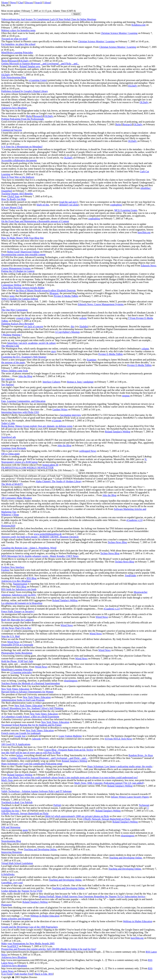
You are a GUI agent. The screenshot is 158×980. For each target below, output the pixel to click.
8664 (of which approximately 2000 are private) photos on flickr (77, 816)
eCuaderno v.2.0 (134, 520)
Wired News (102, 617)
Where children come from (15, 371)
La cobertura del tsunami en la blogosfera (22, 603)
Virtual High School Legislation (17, 863)
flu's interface (8, 379)
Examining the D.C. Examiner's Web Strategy (24, 357)
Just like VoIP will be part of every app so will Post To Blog (31, 753)
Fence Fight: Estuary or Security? (18, 611)
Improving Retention (12, 852)
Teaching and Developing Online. (41, 849)
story (54, 351)
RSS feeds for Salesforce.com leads (19, 589)
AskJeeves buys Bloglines (14, 108)
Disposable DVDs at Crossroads (17, 645)
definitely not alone (69, 205)
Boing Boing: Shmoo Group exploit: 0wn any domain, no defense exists (37, 426)
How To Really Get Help (14, 199)
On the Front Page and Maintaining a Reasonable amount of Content (35, 221)
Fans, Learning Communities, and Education (23, 401)
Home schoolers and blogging (16, 919)
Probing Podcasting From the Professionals (23, 119)
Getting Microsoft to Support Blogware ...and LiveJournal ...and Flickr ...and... (40, 64)
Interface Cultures (51, 382)
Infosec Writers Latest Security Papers (130, 797)
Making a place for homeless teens (18, 30)
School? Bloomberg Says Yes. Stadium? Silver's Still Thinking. (32, 708)
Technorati (144, 805)
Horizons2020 (8, 526)
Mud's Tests (7, 780)
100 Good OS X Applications (16, 744)
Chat (21, 3)
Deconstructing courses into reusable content (23, 254)
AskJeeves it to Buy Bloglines (16, 581)
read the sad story (69, 202)
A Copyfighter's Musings (67, 332)
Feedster (5, 570)
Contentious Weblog (11, 285)
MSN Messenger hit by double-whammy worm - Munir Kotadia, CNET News (40, 556)
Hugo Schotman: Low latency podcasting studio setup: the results (120, 766)
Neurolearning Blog (11, 841)
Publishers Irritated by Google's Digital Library (25, 91)
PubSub (57, 805)
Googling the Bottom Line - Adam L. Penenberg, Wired (29, 548)
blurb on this (43, 205)
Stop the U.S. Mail (10, 636)
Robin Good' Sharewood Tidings (23, 252)
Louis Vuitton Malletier (70, 736)
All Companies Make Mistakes (17, 498)
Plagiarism (6, 905)
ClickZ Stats (13, 196)
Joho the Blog (25, 376)
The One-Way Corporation (14, 310)
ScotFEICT (13, 946)
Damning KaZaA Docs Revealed (17, 324)
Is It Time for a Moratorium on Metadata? (22, 147)
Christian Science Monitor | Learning (119, 33)
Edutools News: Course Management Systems (101, 304)
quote (25, 830)
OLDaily (25, 61)
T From (132, 318)
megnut (126, 396)
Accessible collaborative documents (19, 160)
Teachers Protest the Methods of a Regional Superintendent (31, 683)
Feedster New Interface (13, 567)
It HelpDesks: (8, 874)
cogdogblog (116, 205)
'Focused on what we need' (14, 39)
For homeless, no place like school (18, 44)
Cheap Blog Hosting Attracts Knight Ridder (23, 288)
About (47, 3)
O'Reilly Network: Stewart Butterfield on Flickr (25, 813)
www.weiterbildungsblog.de (48, 534)
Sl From (109, 739)
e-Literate (57, 421)
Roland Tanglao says (30, 66)
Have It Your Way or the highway (18, 177)
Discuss (29, 3)
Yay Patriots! (8, 385)
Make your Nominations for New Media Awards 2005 (28, 943)
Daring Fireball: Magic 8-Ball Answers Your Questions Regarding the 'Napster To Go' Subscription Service (92, 896)
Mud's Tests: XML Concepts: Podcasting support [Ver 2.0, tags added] (109, 783)
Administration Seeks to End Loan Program (23, 700)
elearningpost (71, 681)
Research (14, 61)
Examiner (92, 360)
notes (12, 296)
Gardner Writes (60, 409)
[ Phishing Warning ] (11, 335)
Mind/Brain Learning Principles (17, 52)
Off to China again (10, 454)
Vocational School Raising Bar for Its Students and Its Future (31, 725)
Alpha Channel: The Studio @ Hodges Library (59, 481)
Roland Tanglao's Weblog (117, 432)
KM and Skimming (11, 827)
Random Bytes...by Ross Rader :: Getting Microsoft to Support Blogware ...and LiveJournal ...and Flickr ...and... (77, 757)
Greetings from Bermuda (14, 448)
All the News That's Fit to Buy (16, 628)
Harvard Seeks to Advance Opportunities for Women (27, 692)
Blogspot (54, 293)
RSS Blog (32, 578)
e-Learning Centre (38, 80)
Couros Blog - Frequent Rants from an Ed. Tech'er (69, 750)
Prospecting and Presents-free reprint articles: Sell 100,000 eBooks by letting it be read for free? (49, 949)
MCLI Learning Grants (126, 210)
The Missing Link (10, 346)
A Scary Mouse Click (12, 207)
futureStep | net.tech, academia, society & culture (32, 343)
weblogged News (88, 451)
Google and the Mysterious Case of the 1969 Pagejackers (29, 927)
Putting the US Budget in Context (18, 271)
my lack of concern (34, 326)
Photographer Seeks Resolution (17, 653)
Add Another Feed (24, 974)
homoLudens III (50, 465)
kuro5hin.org (144, 232)
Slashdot (84, 326)
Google (18, 736)
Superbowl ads (9, 437)
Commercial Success (12, 130)
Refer (5, 61)
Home (5, 3)
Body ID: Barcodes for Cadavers (17, 620)
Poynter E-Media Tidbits (66, 296)
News (13, 3)
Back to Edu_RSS (44, 974)
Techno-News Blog (117, 542)
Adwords (36, 739)
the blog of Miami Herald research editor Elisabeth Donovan (46, 290)
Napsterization (20, 584)
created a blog (23, 318)
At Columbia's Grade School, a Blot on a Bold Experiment (30, 717)
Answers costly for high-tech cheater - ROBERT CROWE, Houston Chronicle (40, 537)
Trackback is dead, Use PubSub (17, 802)
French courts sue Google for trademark (21, 733)
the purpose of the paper (13, 362)
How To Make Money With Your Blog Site (22, 238)
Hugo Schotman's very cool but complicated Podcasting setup (32, 764)
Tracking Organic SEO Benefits (17, 194)
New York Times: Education (15, 689)
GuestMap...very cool (12, 883)
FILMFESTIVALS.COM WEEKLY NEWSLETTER (27, 468)
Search (39, 3)
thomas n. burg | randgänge (80, 382)
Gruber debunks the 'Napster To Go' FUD (22, 891)
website (83, 318)
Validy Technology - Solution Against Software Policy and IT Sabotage (36, 791)
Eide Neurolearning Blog (14, 77)
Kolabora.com (138, 25)
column (145, 349)
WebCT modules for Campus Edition (20, 299)
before (20, 755)
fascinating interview (71, 415)
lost (24, 736)
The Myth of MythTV (12, 484)
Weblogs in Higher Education (45, 916)
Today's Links (8, 423)
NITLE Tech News (123, 739)
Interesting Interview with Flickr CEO (20, 412)
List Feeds (7, 974)
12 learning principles (21, 672)
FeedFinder (131, 575)
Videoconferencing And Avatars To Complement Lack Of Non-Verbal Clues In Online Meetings (49, 19)
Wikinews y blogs (10, 515)
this (72, 326)
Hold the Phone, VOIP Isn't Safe (17, 661)
